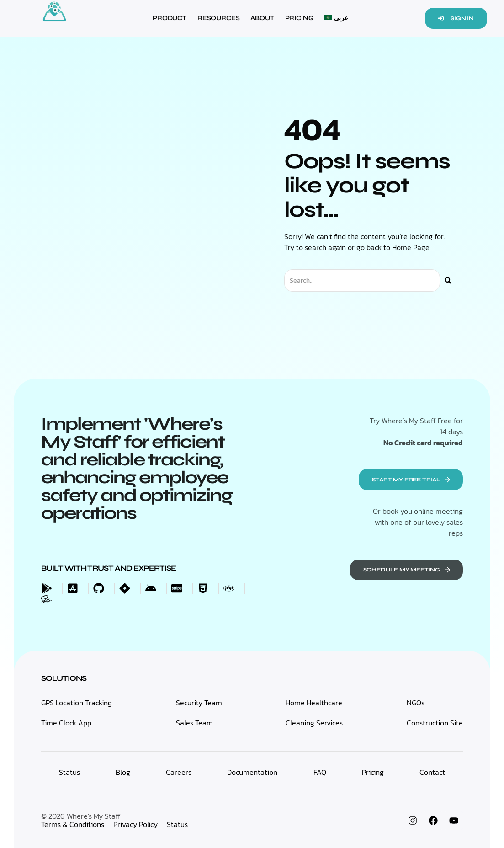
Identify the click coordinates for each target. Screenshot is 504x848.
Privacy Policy (135, 824)
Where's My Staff (94, 816)
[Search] (448, 280)
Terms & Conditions (73, 824)
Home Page (411, 247)
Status (177, 824)
